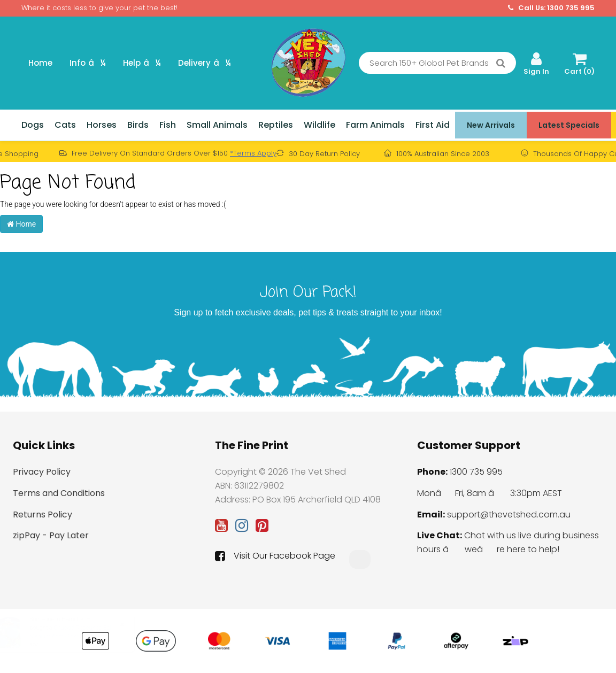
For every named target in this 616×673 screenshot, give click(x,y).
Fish (168, 125)
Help (142, 63)
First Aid (433, 125)
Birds (138, 125)
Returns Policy (43, 515)
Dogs (33, 125)
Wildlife (319, 125)
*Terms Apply (253, 153)
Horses (102, 125)
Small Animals (217, 125)
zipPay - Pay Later (51, 535)
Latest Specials (569, 125)
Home (40, 63)
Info (88, 63)
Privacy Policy (42, 472)
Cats (65, 125)
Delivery (205, 63)
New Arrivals (491, 125)
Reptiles (276, 125)
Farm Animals (375, 125)
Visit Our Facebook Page (275, 556)
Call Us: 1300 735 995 (551, 8)
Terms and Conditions (59, 493)
